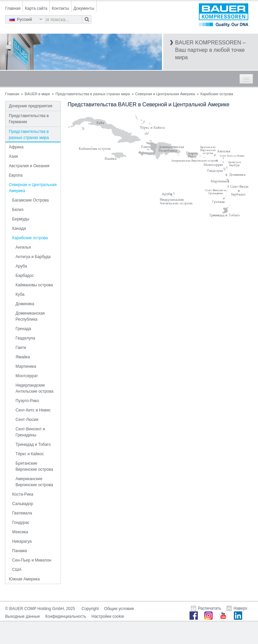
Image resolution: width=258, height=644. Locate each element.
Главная (13, 8)
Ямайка (23, 357)
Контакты (60, 8)
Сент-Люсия (27, 420)
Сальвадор (23, 504)
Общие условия (119, 609)
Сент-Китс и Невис (33, 410)
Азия (13, 156)
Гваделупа (25, 338)
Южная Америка (24, 579)
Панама (19, 551)
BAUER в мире (37, 94)
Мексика (20, 532)
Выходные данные (22, 616)
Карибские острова (30, 238)
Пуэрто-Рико (27, 401)
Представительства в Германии (29, 119)
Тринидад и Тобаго (33, 444)
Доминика (25, 304)
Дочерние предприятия (30, 106)
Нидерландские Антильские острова (34, 388)
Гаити (21, 348)
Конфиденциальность (66, 616)
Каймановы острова (34, 285)
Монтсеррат (27, 376)
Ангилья (23, 247)
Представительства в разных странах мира (93, 94)
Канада (19, 228)
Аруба (21, 266)
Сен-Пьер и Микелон (32, 560)
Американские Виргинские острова (34, 482)
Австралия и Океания (29, 166)
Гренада (23, 329)
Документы (84, 8)
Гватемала (22, 513)
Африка (16, 147)
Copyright (90, 609)
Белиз (18, 210)
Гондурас (21, 523)
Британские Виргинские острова (34, 466)
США (17, 570)
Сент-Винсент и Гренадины (30, 432)
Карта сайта (36, 8)
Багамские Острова (30, 200)
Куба (20, 294)
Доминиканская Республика (30, 316)
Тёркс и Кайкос (30, 454)
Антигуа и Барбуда (33, 257)
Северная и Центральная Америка (165, 94)
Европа (16, 175)
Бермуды (21, 219)
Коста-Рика (23, 494)
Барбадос (25, 276)
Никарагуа (22, 541)
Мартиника (26, 366)
